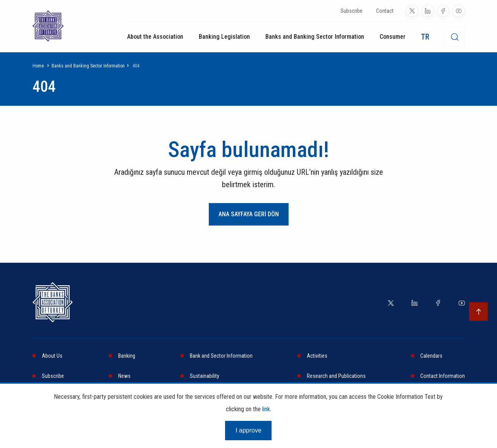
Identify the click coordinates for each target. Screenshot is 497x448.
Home (38, 66)
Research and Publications (336, 376)
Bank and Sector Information (221, 356)
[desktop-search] (455, 37)
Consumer (393, 37)
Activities (317, 356)
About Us (52, 356)
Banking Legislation (224, 37)
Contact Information (443, 376)
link (266, 409)
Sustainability (205, 376)
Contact (385, 11)
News (124, 376)
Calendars (431, 356)
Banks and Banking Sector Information (315, 37)
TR (425, 37)
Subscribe (352, 11)
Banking (127, 356)
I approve (248, 430)
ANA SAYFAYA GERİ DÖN (249, 214)
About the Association (155, 37)
